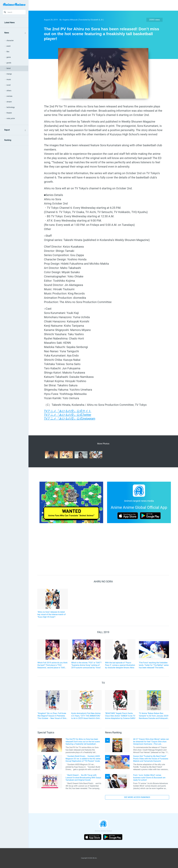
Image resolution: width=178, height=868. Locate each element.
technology (11, 107)
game (9, 57)
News (7, 33)
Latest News (9, 23)
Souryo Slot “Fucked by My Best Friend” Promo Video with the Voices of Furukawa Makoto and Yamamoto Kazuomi (151, 759)
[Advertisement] (102, 5)
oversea (9, 96)
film (8, 52)
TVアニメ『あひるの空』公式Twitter (68, 415)
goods (9, 63)
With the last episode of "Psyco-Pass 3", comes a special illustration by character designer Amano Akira (120, 665)
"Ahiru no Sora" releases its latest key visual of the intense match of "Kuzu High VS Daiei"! (52, 614)
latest (9, 68)
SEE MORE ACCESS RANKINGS (137, 797)
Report (7, 130)
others (9, 91)
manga (9, 74)
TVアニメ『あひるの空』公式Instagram (70, 419)
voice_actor (11, 118)
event (9, 46)
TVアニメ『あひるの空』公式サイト (68, 411)
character (10, 40)
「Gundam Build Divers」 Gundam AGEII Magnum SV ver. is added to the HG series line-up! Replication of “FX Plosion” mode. (83, 759)
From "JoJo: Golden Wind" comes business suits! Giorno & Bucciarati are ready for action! (149, 778)
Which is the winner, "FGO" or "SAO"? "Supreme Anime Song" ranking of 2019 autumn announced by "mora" (86, 665)
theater (9, 113)
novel (8, 85)
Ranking (8, 140)
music (9, 79)
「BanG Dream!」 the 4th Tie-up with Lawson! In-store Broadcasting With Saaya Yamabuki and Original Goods (83, 778)
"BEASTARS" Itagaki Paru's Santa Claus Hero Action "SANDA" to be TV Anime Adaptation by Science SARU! (120, 716)
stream (9, 102)
